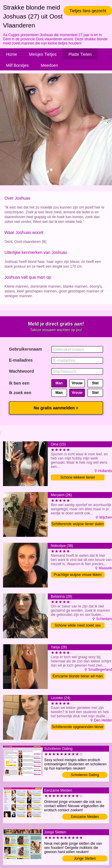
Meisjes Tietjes (43, 54)
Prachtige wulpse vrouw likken (78, 575)
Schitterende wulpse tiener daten (78, 524)
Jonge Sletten (85, 858)
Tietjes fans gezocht (88, 11)
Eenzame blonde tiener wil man (78, 676)
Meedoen (49, 65)
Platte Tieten (80, 54)
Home (11, 54)
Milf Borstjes (17, 65)
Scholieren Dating (85, 775)
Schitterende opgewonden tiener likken (78, 727)
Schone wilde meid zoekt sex (78, 625)
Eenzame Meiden (85, 817)
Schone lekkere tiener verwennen (78, 478)
